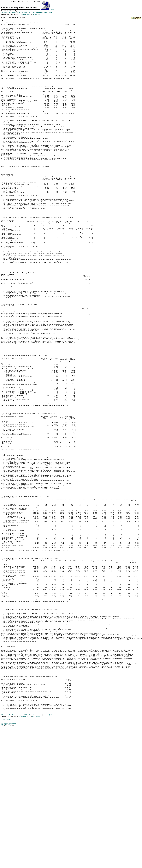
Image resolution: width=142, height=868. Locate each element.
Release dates (5, 12)
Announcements (37, 12)
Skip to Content (52, 9)
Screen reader (23, 14)
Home (2, 862)
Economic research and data (10, 862)
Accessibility (3, 864)
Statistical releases (6, 859)
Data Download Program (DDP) (18, 12)
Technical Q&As (48, 12)
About (30, 12)
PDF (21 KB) (36, 14)
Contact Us (9, 864)
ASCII (29, 14)
